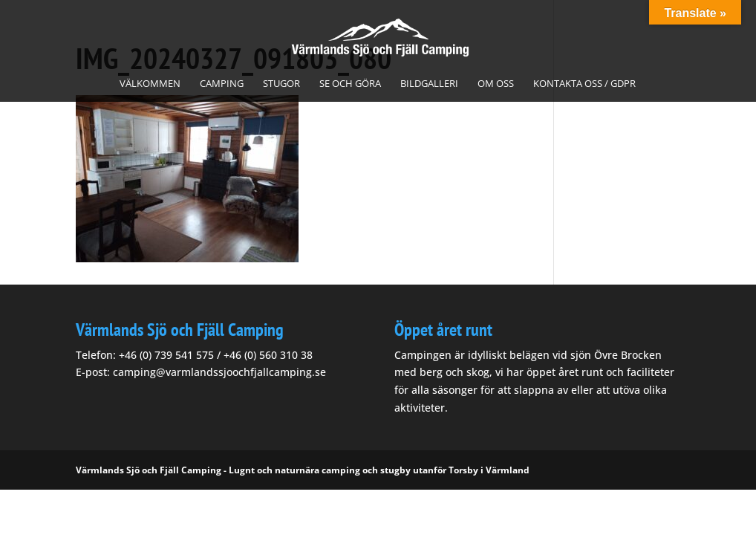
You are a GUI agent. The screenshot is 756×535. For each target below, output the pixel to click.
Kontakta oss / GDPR (584, 84)
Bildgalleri (429, 84)
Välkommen (150, 84)
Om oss (496, 84)
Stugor (281, 84)
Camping (222, 84)
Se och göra (350, 84)
